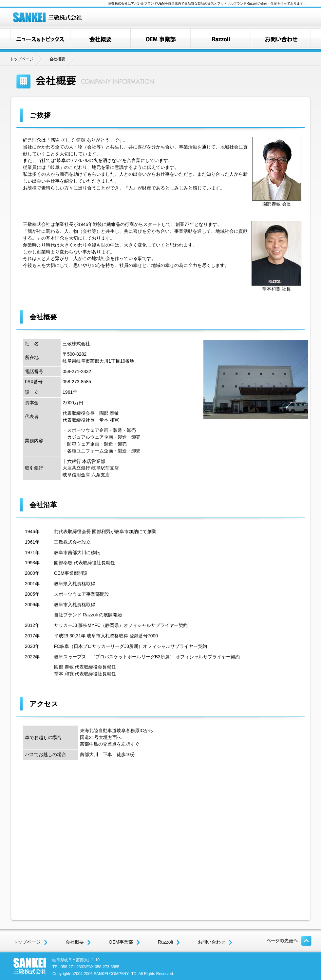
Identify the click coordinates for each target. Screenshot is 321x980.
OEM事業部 (124, 942)
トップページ (22, 59)
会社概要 (78, 942)
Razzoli (169, 942)
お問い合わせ (215, 942)
